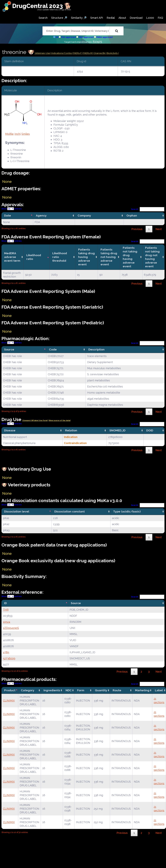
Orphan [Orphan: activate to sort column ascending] (132, 215)
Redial (111, 18)
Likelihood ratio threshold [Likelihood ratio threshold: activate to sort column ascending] (60, 257)
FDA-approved (68, 37)
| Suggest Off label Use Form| (35, 420)
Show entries (12, 209)
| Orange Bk (99, 53)
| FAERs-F (77, 53)
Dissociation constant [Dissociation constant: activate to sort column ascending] (70, 511)
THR (6, 610)
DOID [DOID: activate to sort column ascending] (150, 430)
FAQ (160, 18)
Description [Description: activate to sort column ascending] (96, 349)
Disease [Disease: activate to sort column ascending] (10, 430)
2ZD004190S (11, 628)
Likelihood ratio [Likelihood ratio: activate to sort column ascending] (34, 257)
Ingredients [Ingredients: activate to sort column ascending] (52, 690)
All (57, 37)
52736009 (9, 658)
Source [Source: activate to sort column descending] (9, 349)
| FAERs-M (88, 53)
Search (43, 18)
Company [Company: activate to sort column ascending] (84, 215)
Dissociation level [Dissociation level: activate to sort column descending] (17, 511)
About (122, 18)
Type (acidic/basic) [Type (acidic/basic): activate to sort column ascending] (127, 511)
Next (159, 229)
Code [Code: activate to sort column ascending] (53, 349)
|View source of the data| (59, 420)
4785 (6, 652)
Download (136, 18)
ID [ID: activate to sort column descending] (5, 603)
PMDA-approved (104, 37)
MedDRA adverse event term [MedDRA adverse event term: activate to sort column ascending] (12, 257)
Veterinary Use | (43, 53)
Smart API (97, 18)
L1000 (150, 18)
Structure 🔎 (59, 18)
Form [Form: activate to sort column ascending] (81, 690)
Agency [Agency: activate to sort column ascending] (41, 215)
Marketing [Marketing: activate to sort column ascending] (142, 690)
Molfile (9, 134)
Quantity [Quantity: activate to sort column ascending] (101, 690)
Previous (137, 229)
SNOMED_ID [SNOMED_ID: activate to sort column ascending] (117, 430)
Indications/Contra (62, 53)
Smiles (26, 134)
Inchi (18, 134)
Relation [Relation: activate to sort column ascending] (71, 430)
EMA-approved (86, 37)
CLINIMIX (9, 701)
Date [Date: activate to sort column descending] (8, 215)
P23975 (97, 42)
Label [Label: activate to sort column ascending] (159, 690)
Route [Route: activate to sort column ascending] (117, 690)
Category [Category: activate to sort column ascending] (28, 690)
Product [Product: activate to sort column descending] (10, 690)
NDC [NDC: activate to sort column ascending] (69, 690)
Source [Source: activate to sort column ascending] (76, 603)
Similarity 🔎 (79, 18)
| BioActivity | (112, 53)
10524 (7, 622)
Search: (148, 209)
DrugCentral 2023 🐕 (42, 6)
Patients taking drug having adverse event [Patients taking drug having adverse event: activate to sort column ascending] (86, 257)
